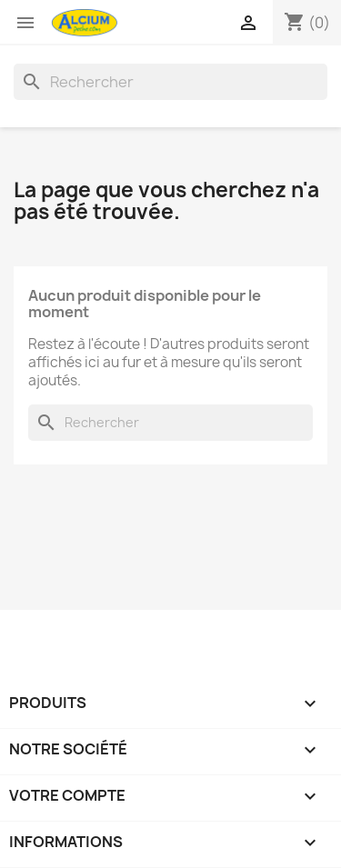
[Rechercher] (170, 82)
